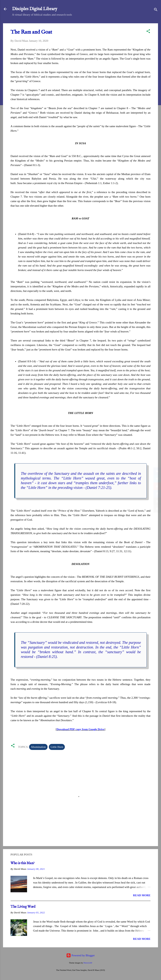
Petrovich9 (88, 963)
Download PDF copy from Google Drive (80, 729)
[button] (148, 32)
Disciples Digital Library (35, 9)
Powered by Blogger (80, 955)
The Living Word (23, 907)
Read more (142, 895)
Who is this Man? (23, 863)
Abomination (38, 747)
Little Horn (57, 747)
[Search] (156, 10)
